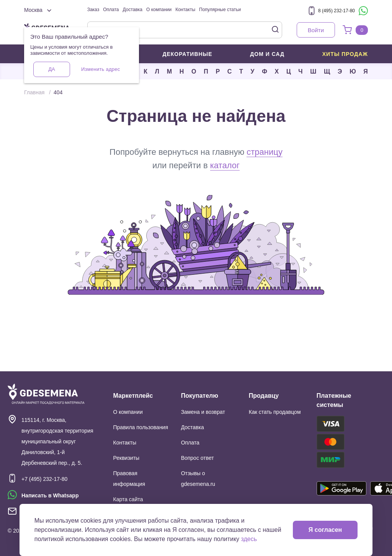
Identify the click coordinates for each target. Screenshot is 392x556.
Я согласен (325, 530)
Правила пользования (141, 427)
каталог (225, 165)
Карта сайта (128, 499)
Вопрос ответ (198, 458)
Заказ (93, 10)
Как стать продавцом (275, 412)
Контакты (185, 10)
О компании (159, 10)
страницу (265, 152)
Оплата (111, 10)
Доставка (132, 10)
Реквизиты (127, 458)
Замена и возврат (203, 412)
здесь (249, 539)
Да (51, 69)
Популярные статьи (220, 10)
